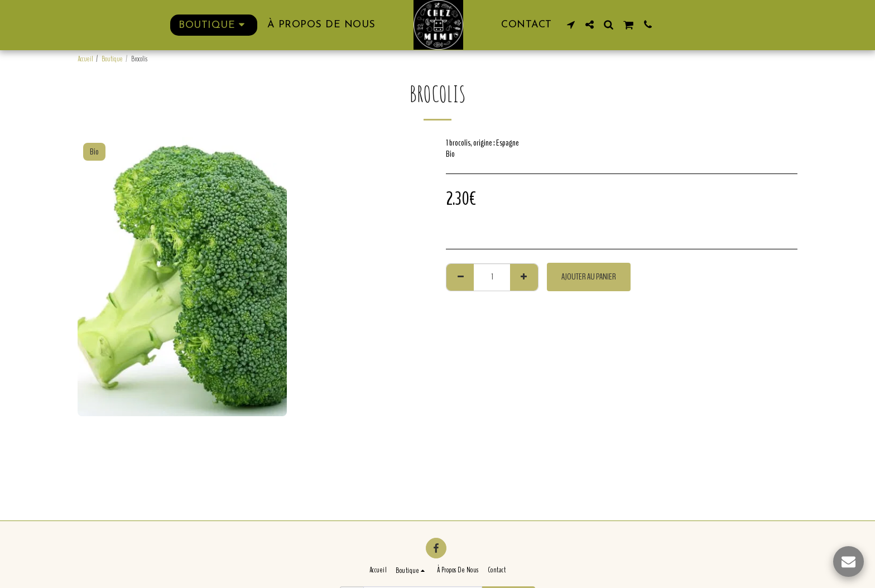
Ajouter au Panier (589, 277)
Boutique (112, 59)
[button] (571, 25)
